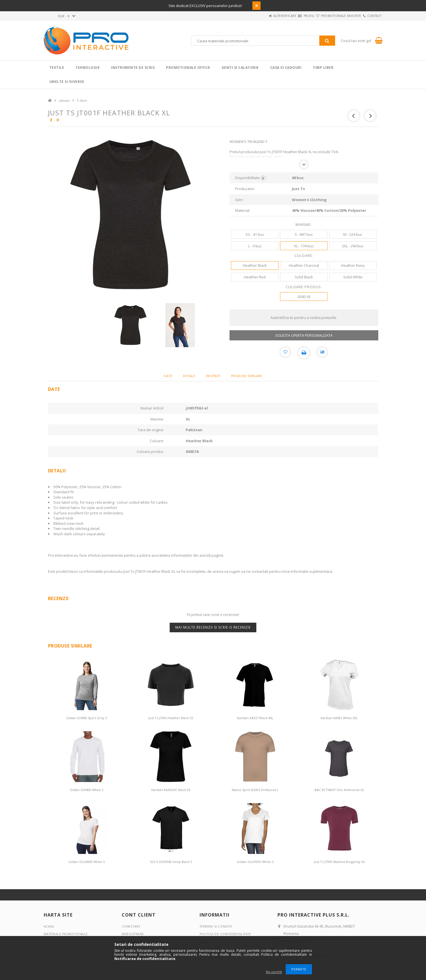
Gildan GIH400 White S (87, 790)
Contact (371, 16)
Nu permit (274, 972)
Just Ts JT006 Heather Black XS (171, 718)
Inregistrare (133, 934)
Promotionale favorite (331, 16)
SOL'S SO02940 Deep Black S (171, 862)
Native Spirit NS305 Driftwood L (255, 790)
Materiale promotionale (66, 934)
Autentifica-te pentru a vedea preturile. (304, 318)
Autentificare (261, 16)
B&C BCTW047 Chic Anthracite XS (339, 790)
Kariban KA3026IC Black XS (171, 790)
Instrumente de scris (133, 68)
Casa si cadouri (286, 68)
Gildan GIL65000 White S (87, 862)
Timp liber (323, 68)
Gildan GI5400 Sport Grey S (87, 718)
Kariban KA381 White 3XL (339, 718)
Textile (57, 68)
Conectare (131, 926)
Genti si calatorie (240, 68)
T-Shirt (82, 101)
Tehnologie (88, 68)
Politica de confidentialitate (227, 934)
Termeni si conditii (217, 926)
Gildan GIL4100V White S (255, 862)
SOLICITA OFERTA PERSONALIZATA (304, 335)
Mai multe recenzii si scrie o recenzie (213, 627)
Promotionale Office (188, 68)
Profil (292, 16)
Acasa (49, 926)
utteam (64, 101)
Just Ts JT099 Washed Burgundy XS (339, 862)
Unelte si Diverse (67, 82)
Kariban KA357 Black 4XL (255, 718)
